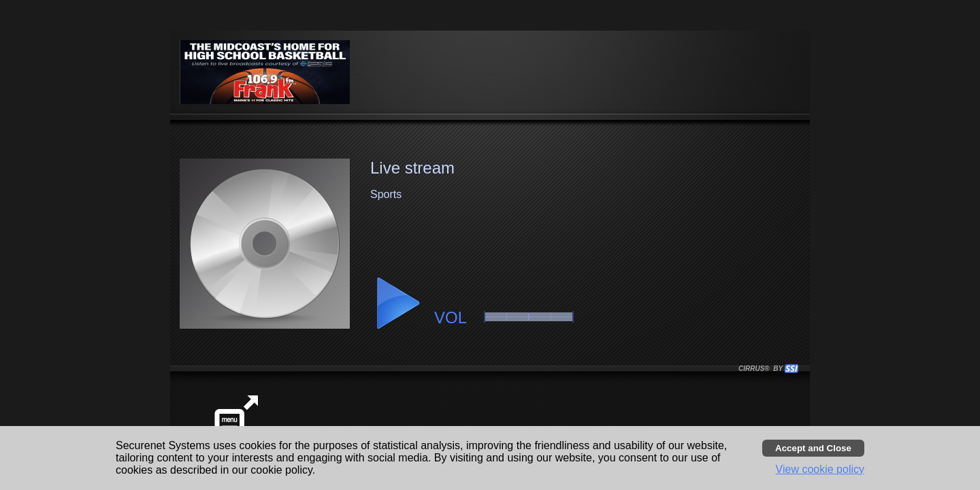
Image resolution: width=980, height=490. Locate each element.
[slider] (529, 317)
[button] (397, 304)
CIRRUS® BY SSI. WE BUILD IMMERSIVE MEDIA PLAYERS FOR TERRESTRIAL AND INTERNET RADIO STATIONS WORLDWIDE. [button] (762, 369)
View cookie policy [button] (820, 469)
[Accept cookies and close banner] (813, 448)
